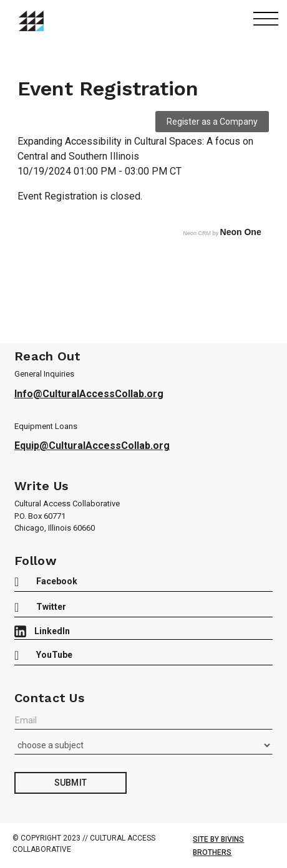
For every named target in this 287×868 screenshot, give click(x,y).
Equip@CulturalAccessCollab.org (92, 446)
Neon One (241, 232)
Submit (71, 783)
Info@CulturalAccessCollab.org (89, 394)
